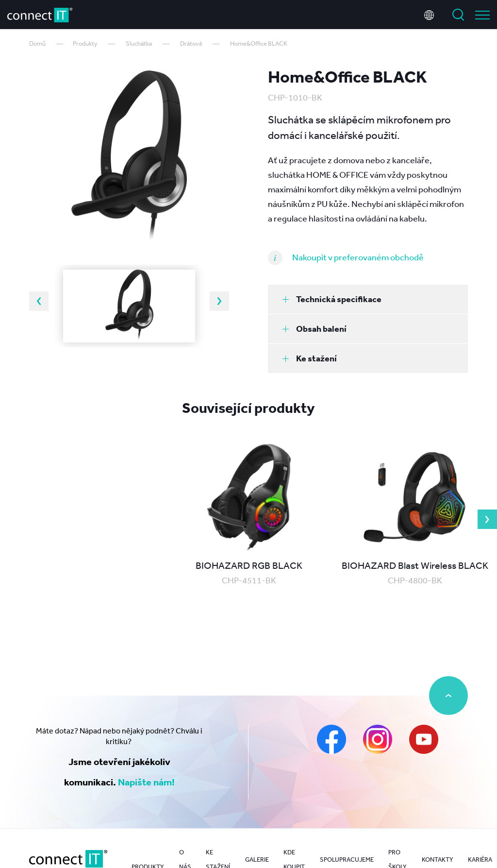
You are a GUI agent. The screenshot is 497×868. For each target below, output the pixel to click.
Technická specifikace (332, 299)
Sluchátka (139, 43)
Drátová (191, 43)
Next (219, 301)
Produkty (85, 43)
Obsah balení (315, 329)
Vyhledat (458, 14)
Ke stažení (310, 358)
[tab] (368, 299)
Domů (37, 43)
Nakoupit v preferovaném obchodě (358, 257)
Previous (39, 301)
